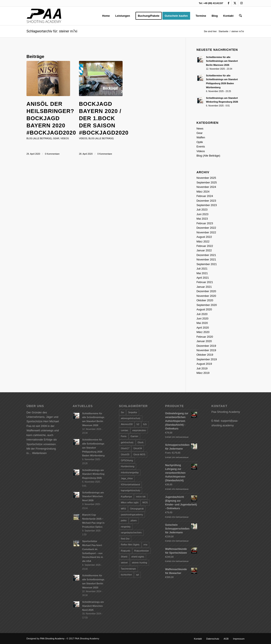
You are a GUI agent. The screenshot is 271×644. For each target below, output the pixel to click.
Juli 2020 (202, 314)
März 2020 (203, 332)
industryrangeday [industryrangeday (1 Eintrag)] (130, 472)
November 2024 (206, 187)
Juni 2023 (202, 214)
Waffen (201, 137)
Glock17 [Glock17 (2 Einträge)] (125, 448)
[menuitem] (106, 16)
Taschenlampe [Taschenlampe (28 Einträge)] (128, 569)
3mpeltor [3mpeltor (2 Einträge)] (133, 412)
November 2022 (206, 232)
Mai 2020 (202, 323)
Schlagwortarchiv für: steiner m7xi (52, 31)
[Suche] (240, 16)
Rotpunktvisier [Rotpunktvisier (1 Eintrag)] (142, 551)
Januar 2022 (204, 250)
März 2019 (203, 373)
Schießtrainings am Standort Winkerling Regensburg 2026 (93, 474)
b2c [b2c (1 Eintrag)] (145, 424)
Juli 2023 (202, 210)
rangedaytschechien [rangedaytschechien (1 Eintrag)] (131, 533)
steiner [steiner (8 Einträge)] (124, 563)
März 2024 (203, 192)
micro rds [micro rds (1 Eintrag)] (141, 497)
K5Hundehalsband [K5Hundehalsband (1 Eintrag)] (131, 484)
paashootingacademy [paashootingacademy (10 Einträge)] (132, 515)
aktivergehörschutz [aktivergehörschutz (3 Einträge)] (131, 418)
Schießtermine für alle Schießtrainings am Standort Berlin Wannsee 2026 (222, 61)
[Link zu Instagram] (241, 3)
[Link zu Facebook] (229, 3)
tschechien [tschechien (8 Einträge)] (127, 575)
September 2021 (207, 264)
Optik (200, 142)
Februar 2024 (205, 196)
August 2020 (204, 309)
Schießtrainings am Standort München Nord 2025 (93, 606)
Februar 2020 (205, 337)
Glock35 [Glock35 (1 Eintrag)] (125, 454)
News (200, 129)
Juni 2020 (202, 319)
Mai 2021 (202, 273)
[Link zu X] (235, 3)
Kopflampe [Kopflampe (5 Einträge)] (127, 497)
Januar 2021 (204, 287)
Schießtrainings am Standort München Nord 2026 (93, 497)
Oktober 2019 (205, 355)
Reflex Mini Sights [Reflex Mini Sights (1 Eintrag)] (130, 545)
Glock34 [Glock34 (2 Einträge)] (138, 448)
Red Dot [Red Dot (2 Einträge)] (125, 539)
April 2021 (203, 278)
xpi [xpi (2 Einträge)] (137, 575)
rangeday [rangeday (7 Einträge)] (126, 527)
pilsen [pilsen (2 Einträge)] (134, 520)
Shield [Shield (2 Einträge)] (124, 557)
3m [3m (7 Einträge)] (122, 412)
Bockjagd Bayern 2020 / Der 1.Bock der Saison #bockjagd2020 (104, 118)
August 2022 (204, 237)
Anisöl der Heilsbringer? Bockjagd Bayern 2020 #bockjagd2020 (51, 118)
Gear (56, 138)
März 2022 (203, 241)
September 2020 (207, 305)
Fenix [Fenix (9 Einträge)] (124, 436)
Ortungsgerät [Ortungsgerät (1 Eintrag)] (137, 509)
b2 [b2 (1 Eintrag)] (138, 424)
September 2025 (207, 182)
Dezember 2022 (206, 228)
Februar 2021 (205, 282)
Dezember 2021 (206, 255)
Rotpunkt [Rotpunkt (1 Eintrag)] (126, 551)
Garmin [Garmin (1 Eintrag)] (134, 436)
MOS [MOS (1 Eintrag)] (145, 502)
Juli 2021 (202, 269)
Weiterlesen (39, 453)
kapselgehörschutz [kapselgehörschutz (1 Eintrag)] (131, 490)
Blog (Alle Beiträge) (39, 138)
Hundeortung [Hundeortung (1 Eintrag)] (128, 466)
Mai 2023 (202, 219)
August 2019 (204, 364)
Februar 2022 (205, 246)
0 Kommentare (52, 154)
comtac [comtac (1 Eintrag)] (125, 430)
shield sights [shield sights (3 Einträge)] (138, 557)
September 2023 (207, 205)
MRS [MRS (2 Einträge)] (123, 509)
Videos (65, 138)
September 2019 (207, 359)
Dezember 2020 (206, 291)
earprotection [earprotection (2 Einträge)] (139, 430)
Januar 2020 (204, 341)
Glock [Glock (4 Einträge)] (141, 442)
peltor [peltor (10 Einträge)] (124, 520)
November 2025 (206, 178)
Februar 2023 (205, 223)
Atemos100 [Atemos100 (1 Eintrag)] (127, 424)
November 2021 (206, 259)
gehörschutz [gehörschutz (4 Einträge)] (127, 442)
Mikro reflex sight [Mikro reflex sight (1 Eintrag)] (130, 502)
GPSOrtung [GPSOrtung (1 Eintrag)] (127, 460)
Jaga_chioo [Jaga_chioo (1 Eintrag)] (127, 478)
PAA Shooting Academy (52, 638)
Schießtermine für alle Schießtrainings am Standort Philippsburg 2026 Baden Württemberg (93, 448)
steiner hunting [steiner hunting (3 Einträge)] (140, 563)
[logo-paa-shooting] (44, 16)
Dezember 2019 (206, 346)
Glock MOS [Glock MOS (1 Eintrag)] (139, 454)
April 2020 (203, 328)
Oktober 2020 (205, 300)
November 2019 (206, 350)
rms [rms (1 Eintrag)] (145, 545)
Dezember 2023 (206, 201)
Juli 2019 (202, 368)
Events (201, 147)
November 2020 (206, 296)
